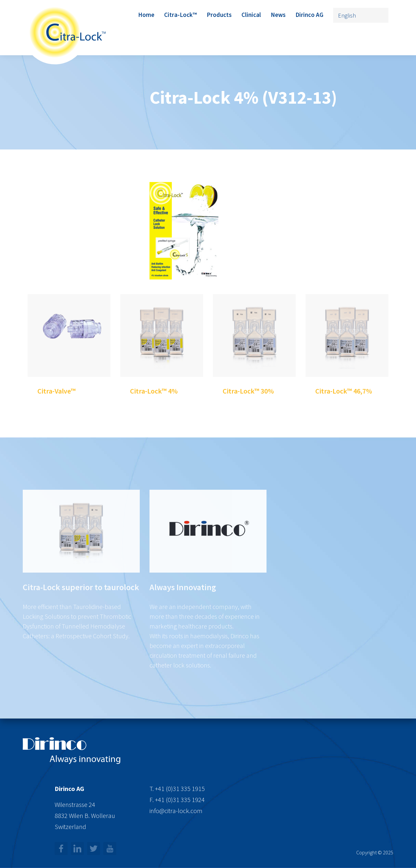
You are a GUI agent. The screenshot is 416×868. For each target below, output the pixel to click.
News (278, 15)
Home (146, 15)
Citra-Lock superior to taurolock (81, 627)
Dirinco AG (309, 15)
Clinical (251, 15)
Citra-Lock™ (181, 15)
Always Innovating (183, 627)
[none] (361, 15)
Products (219, 15)
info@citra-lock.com (176, 811)
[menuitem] (361, 15)
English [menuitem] (347, 15)
